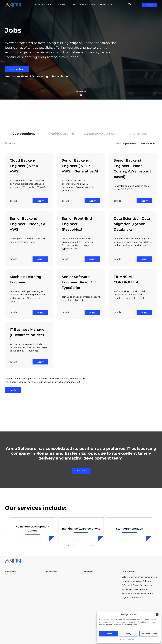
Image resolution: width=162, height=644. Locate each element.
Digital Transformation (133, 598)
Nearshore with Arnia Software (137, 581)
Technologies (62, 5)
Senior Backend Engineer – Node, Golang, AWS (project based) (132, 169)
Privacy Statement (128, 639)
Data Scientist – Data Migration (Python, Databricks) (132, 224)
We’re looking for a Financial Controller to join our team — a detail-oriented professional (131, 295)
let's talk (81, 471)
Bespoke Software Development (138, 593)
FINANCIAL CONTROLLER (126, 279)
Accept (109, 634)
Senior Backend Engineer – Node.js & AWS (28, 224)
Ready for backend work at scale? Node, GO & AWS (132, 188)
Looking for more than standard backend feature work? (27, 240)
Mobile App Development (134, 589)
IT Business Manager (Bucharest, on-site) (28, 332)
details (13, 201)
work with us (17, 69)
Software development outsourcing (139, 577)
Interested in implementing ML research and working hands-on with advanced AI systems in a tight (27, 296)
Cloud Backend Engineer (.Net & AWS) (24, 166)
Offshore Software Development (138, 585)
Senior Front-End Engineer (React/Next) (77, 224)
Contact (113, 5)
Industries (48, 5)
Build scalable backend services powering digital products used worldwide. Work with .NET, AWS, (28, 184)
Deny (129, 634)
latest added (148, 144)
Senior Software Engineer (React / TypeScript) (77, 282)
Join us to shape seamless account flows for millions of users (81, 299)
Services (36, 5)
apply (40, 201)
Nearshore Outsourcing (83, 5)
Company (102, 5)
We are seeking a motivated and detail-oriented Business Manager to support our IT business (28, 347)
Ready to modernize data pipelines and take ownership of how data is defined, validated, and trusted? (133, 242)
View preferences (149, 634)
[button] (157, 615)
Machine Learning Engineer (26, 279)
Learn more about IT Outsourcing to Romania (34, 76)
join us (150, 5)
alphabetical (130, 144)
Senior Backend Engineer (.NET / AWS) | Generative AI (80, 166)
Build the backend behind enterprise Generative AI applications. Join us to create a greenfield (79, 186)
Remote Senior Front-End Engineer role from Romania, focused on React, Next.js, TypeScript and (78, 244)
